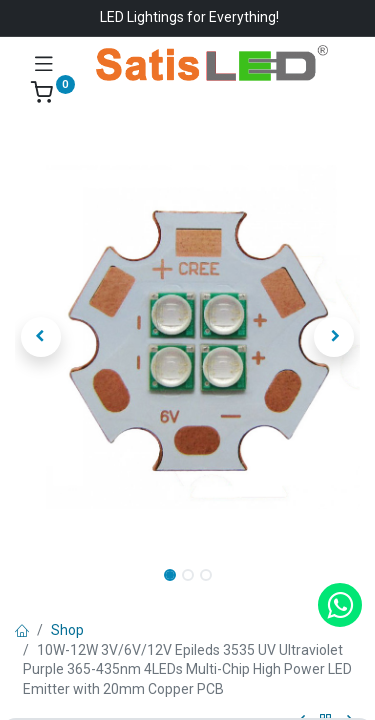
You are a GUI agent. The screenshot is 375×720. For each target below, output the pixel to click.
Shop (67, 630)
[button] (41, 337)
